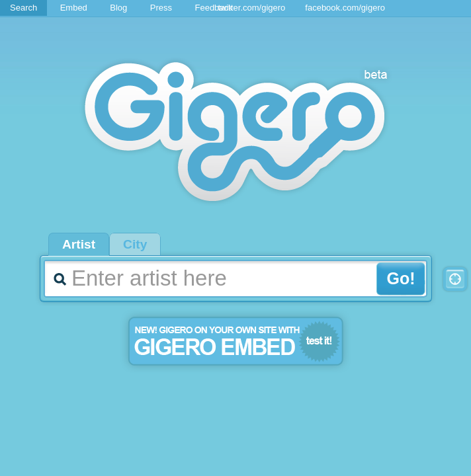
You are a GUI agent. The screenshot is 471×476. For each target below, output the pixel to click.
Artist (79, 244)
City (135, 244)
